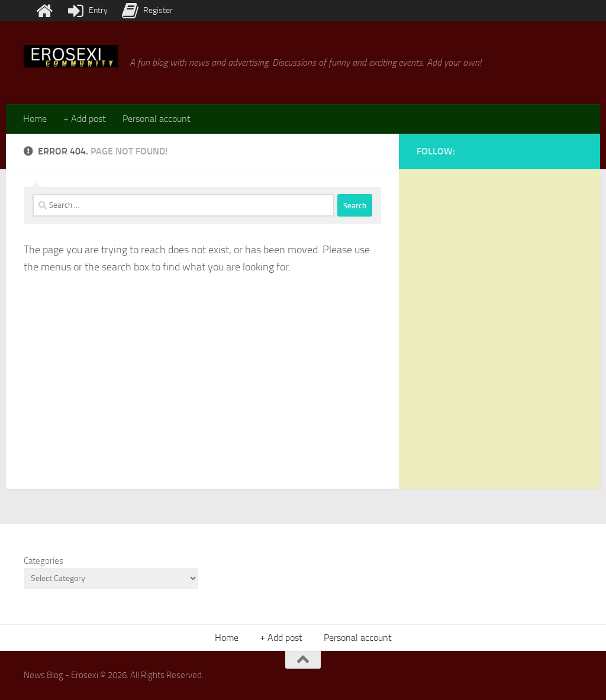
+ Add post (85, 119)
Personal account (157, 119)
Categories (43, 561)
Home (35, 119)
